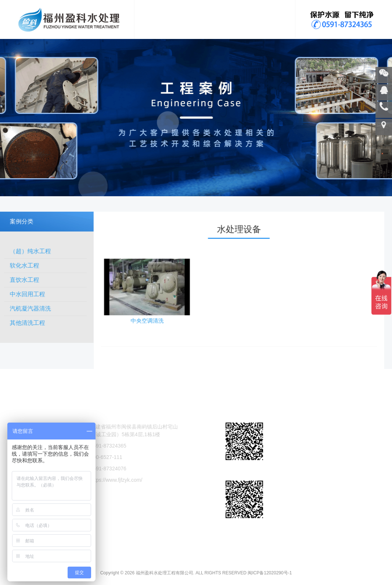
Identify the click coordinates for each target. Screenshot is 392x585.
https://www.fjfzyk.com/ (116, 494)
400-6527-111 (106, 471)
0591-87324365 (108, 460)
